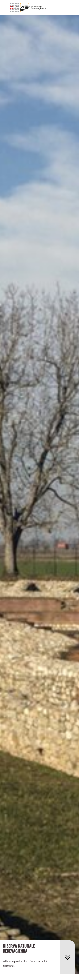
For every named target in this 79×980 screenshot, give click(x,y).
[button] (68, 957)
